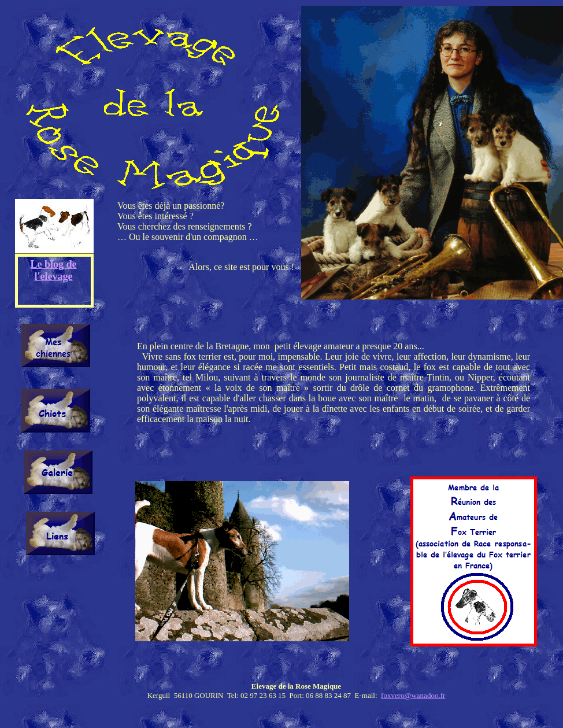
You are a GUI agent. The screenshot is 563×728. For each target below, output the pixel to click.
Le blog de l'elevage (54, 270)
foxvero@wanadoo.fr (413, 695)
